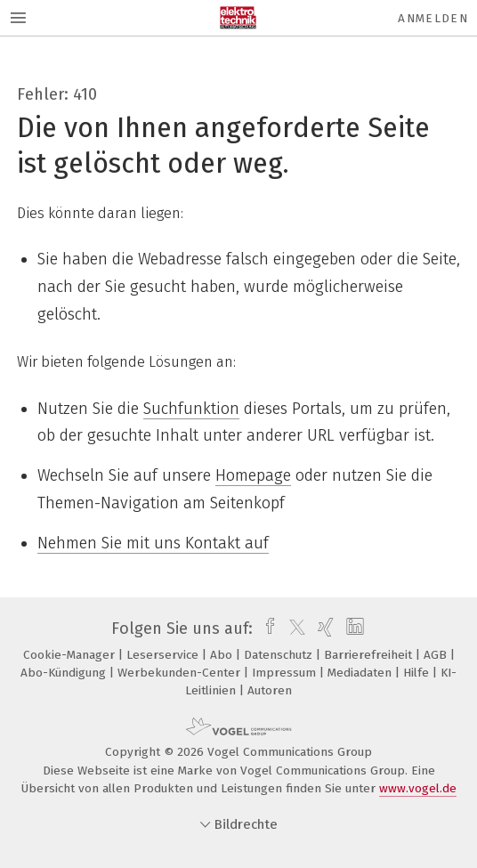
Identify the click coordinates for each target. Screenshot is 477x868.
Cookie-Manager (71, 655)
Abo (223, 655)
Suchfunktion (191, 409)
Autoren (270, 690)
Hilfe (418, 673)
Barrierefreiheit (370, 655)
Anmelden (433, 18)
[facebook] (266, 629)
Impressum (286, 673)
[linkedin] (353, 629)
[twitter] (293, 629)
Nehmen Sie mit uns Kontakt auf (153, 543)
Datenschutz (280, 655)
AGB (437, 655)
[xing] (323, 629)
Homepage (253, 475)
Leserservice (164, 655)
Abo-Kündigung (65, 673)
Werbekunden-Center (181, 673)
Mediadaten (361, 673)
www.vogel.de (418, 788)
